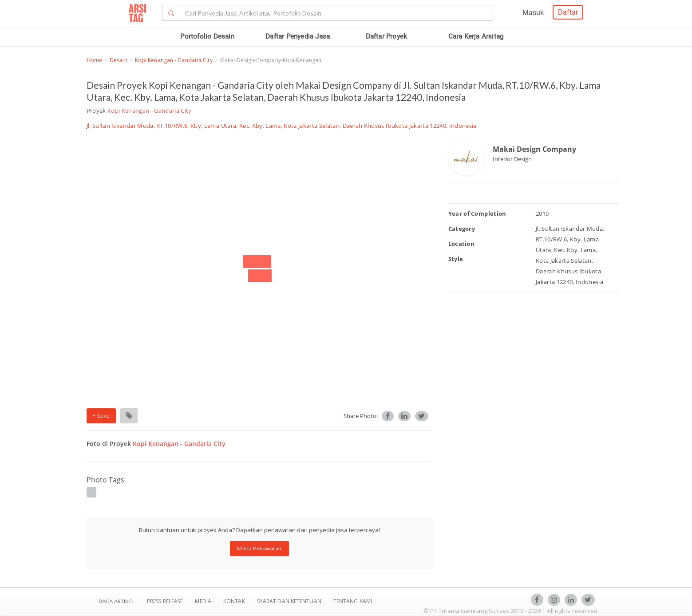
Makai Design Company (534, 149)
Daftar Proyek (387, 36)
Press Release (165, 601)
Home (94, 60)
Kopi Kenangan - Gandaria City (174, 60)
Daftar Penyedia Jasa (298, 36)
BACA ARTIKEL (117, 601)
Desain (119, 60)
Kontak (235, 601)
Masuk (533, 13)
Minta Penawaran (259, 548)
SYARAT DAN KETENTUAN (290, 601)
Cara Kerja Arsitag (476, 36)
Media (204, 601)
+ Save (101, 416)
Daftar (568, 12)
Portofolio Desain (207, 36)
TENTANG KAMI (353, 601)
